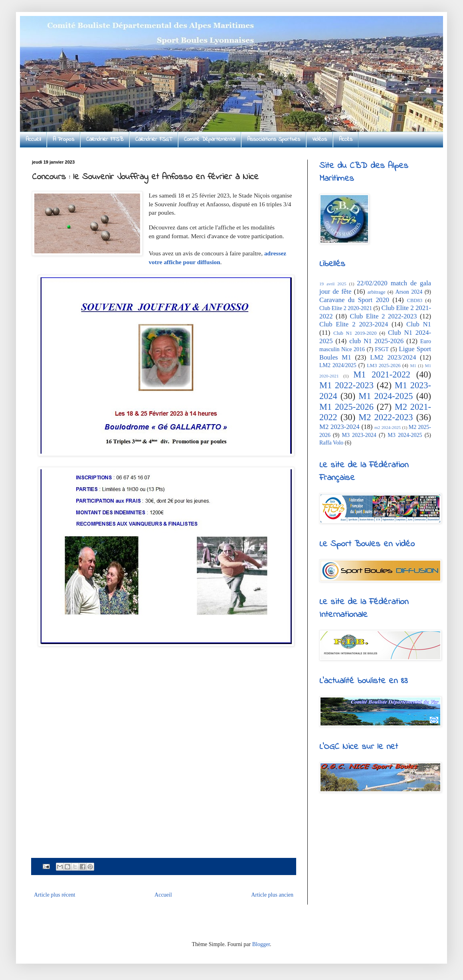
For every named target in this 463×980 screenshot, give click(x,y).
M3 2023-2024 (359, 435)
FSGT (382, 349)
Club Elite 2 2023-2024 (354, 324)
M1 (413, 366)
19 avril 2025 (333, 284)
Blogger (261, 944)
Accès (346, 139)
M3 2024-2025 (405, 435)
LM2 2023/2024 (393, 357)
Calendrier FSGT (154, 139)
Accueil (33, 139)
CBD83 (415, 300)
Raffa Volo (331, 443)
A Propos (63, 139)
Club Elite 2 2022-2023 (384, 316)
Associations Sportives (274, 139)
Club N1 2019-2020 (355, 333)
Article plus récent (54, 895)
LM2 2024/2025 (338, 365)
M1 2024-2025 (386, 396)
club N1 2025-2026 (376, 341)
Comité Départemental (210, 139)
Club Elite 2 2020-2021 (346, 308)
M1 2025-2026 (346, 407)
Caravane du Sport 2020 (354, 300)
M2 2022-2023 (386, 417)
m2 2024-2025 (388, 427)
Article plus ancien (272, 895)
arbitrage (377, 292)
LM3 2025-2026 (384, 366)
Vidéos (320, 139)
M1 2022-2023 (346, 385)
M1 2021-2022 (382, 374)
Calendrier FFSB (105, 139)
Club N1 (419, 324)
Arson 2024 (409, 292)
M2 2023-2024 (339, 427)
